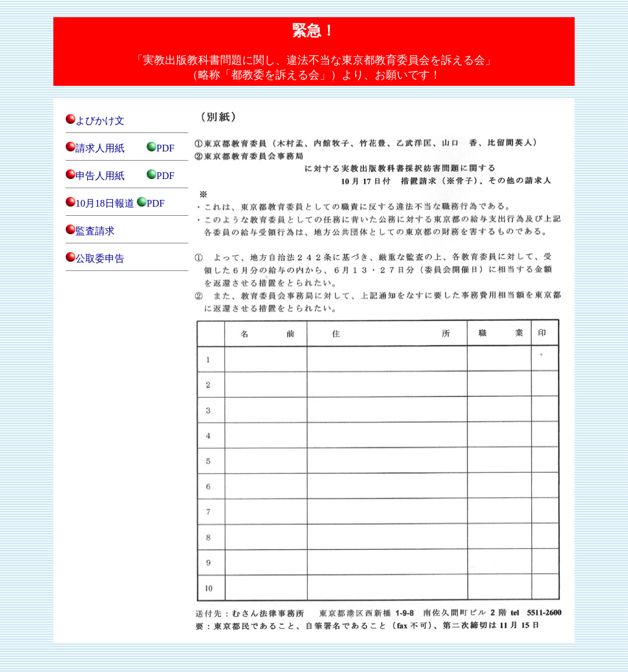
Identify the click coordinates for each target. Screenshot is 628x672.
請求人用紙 (100, 148)
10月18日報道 (105, 203)
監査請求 (95, 231)
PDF (165, 148)
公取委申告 (100, 258)
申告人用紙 (100, 176)
